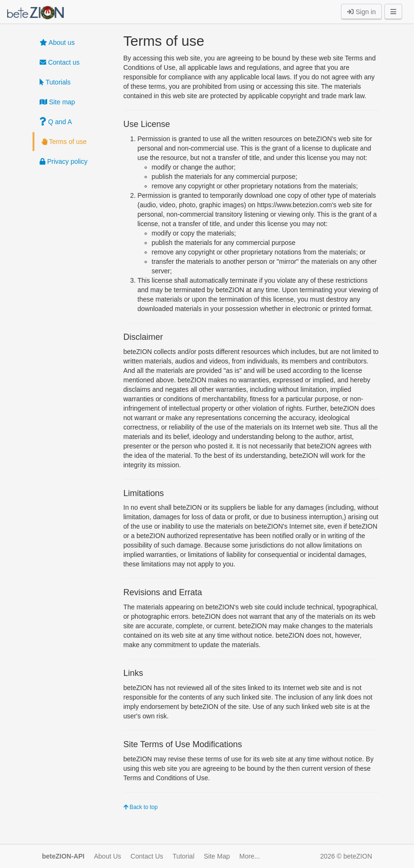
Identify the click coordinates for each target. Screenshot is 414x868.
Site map (57, 102)
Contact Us (147, 856)
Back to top (141, 807)
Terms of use (64, 142)
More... (250, 856)
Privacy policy (63, 161)
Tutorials (55, 82)
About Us (108, 856)
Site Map (217, 856)
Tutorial (183, 856)
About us (57, 42)
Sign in (361, 12)
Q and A (56, 122)
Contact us (60, 62)
